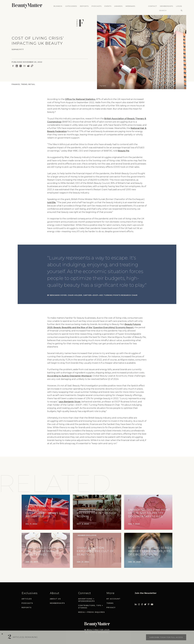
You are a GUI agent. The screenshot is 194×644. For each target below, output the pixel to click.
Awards (118, 6)
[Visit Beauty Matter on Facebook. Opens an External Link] (142, 604)
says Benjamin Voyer (70, 402)
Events (108, 6)
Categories (71, 6)
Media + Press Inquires (91, 612)
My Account (113, 599)
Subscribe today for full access (166, 637)
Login (179, 6)
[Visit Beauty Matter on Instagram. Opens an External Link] (139, 604)
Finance (16, 84)
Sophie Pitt (18, 49)
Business (58, 6)
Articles (27, 599)
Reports (84, 6)
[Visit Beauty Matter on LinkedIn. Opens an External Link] (136, 604)
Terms (110, 603)
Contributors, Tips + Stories (91, 607)
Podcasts (97, 6)
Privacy (111, 608)
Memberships (166, 6)
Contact (153, 6)
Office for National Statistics (80, 99)
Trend (24, 84)
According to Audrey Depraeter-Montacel (69, 376)
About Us (55, 599)
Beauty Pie (124, 151)
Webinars (130, 6)
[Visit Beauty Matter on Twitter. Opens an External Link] (145, 604)
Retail (32, 84)
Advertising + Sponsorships (86, 600)
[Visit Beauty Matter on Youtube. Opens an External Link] (152, 604)
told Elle (51, 202)
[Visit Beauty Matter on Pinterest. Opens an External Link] (149, 604)
